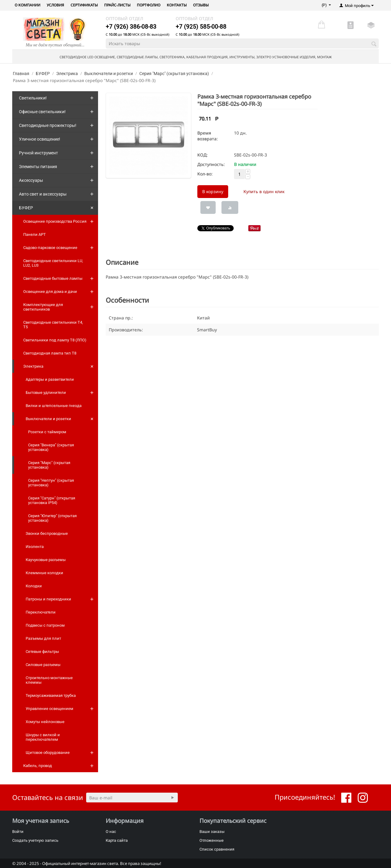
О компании (27, 5)
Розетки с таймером (47, 432)
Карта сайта (117, 840)
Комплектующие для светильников (43, 307)
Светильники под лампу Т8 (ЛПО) (55, 340)
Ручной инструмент (38, 153)
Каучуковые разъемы (46, 560)
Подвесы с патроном (45, 625)
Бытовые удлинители (46, 393)
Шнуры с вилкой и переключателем (43, 737)
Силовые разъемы (43, 665)
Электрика (67, 74)
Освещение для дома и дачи (50, 292)
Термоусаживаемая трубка (51, 695)
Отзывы (201, 5)
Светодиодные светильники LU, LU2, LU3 (53, 263)
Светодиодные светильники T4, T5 (53, 325)
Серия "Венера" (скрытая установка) (51, 447)
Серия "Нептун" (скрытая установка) (51, 483)
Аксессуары (31, 180)
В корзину (213, 191)
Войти (18, 832)
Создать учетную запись (35, 840)
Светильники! (33, 98)
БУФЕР (43, 74)
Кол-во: (205, 174)
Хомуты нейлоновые (45, 722)
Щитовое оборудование (48, 753)
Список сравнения (217, 849)
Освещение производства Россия (55, 221)
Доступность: (211, 164)
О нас (111, 832)
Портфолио (149, 5)
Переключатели (41, 612)
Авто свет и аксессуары (43, 194)
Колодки (34, 586)
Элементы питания (38, 167)
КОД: (203, 155)
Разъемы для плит (43, 638)
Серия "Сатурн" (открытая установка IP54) (52, 500)
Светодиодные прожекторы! (48, 125)
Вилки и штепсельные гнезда (54, 406)
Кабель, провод (38, 766)
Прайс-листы (117, 5)
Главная (21, 74)
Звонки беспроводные (47, 533)
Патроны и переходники (48, 599)
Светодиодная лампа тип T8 (50, 353)
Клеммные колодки (44, 573)
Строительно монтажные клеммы (49, 680)
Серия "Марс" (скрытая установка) (174, 74)
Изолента (35, 547)
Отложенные (212, 840)
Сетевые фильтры (42, 652)
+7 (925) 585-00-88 (201, 27)
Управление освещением (49, 709)
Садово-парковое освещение (50, 248)
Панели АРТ (35, 234)
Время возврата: (208, 136)
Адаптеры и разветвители (50, 379)
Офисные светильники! (42, 112)
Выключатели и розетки (109, 74)
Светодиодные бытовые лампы (53, 278)
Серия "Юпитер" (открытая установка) (52, 518)
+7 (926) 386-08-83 (131, 27)
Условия (55, 5)
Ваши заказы (212, 832)
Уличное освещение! (40, 139)
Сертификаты (84, 5)
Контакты (177, 5)
